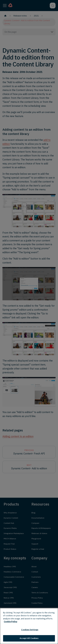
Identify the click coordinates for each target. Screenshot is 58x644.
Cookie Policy (11, 622)
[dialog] (29, 626)
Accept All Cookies (29, 638)
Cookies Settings (30, 630)
